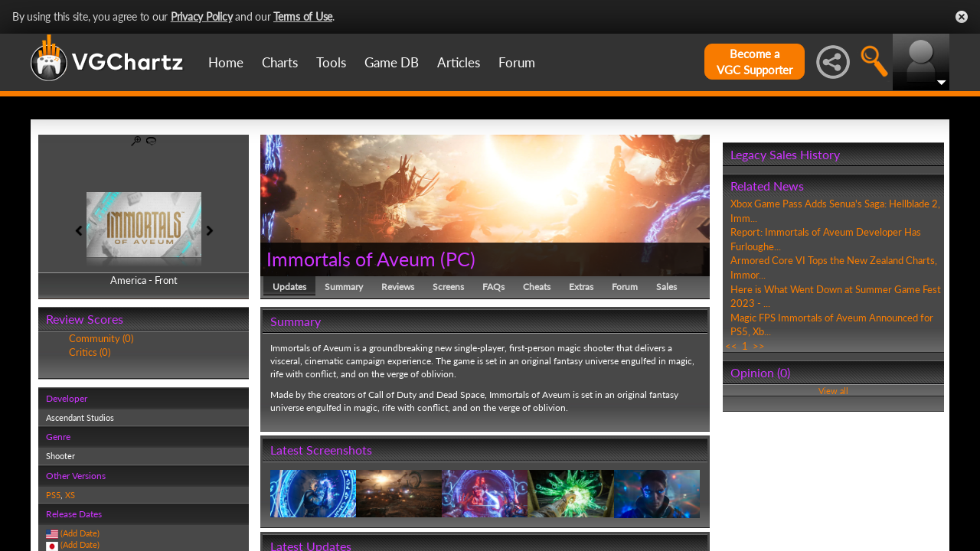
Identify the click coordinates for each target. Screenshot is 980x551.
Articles (459, 62)
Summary (344, 287)
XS (70, 495)
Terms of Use (303, 16)
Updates (289, 287)
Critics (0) (90, 352)
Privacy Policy (202, 16)
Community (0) (101, 338)
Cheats (537, 287)
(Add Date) (80, 533)
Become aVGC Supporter (755, 62)
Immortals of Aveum (351, 259)
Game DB (392, 62)
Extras (581, 287)
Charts (280, 62)
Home (226, 62)
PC (458, 259)
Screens (448, 287)
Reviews (398, 287)
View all (833, 391)
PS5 (53, 495)
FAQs (493, 287)
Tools (331, 62)
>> (759, 346)
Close (962, 17)
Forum (517, 62)
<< (731, 346)
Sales (666, 287)
